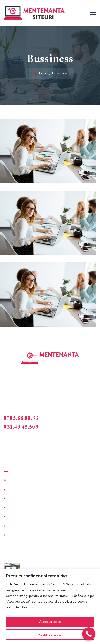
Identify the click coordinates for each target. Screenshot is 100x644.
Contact (14, 535)
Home (40, 73)
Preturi (14, 526)
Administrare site (22, 490)
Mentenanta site (22, 480)
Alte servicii (18, 517)
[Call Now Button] (89, 634)
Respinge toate (50, 635)
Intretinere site (20, 499)
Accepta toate (50, 622)
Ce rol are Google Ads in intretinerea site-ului (57, 569)
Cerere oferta (19, 508)
